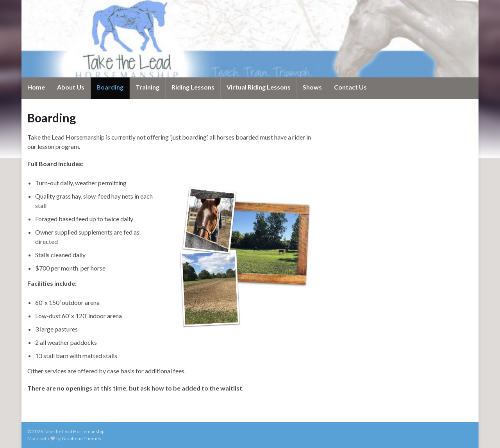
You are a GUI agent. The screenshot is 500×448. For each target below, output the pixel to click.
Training (147, 87)
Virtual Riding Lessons (259, 87)
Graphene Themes (81, 438)
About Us (71, 87)
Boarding (110, 87)
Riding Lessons (193, 87)
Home (36, 87)
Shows (312, 87)
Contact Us (350, 87)
